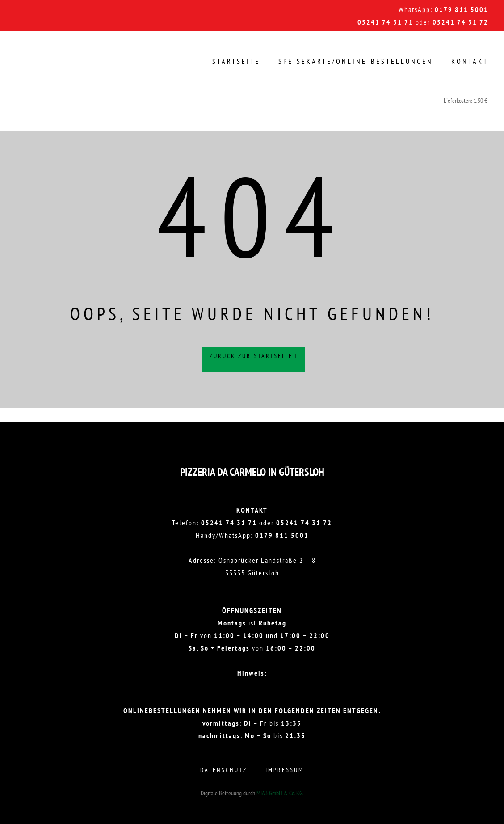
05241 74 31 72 (460, 22)
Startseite (236, 61)
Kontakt (470, 61)
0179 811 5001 (462, 9)
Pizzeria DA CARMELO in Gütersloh (252, 472)
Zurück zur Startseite (254, 360)
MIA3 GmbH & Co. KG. (280, 793)
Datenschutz (224, 770)
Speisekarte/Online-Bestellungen (356, 61)
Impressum (285, 770)
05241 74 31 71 (385, 22)
